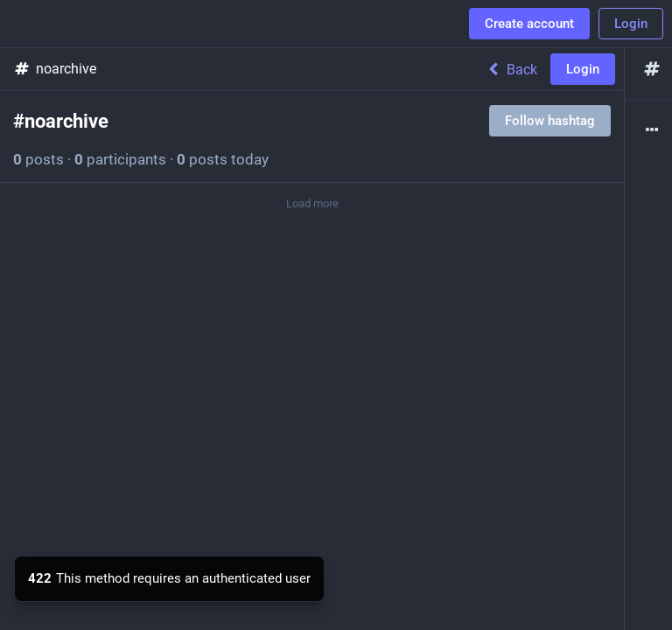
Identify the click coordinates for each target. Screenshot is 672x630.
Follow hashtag (550, 121)
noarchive (55, 69)
